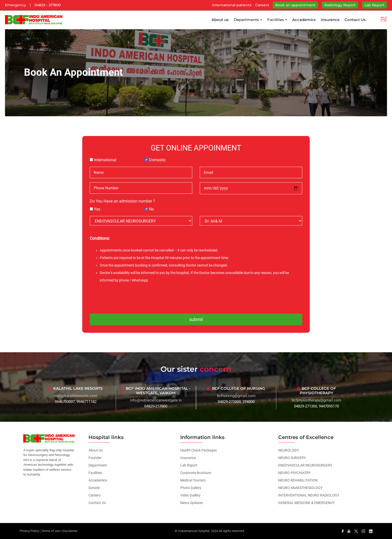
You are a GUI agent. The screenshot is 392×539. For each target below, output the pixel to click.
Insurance (330, 20)
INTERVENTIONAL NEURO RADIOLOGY (309, 495)
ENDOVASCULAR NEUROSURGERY (305, 465)
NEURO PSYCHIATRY (294, 473)
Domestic (157, 160)
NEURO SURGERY (292, 458)
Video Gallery (190, 495)
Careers (262, 5)
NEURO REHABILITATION (298, 480)
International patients (232, 5)
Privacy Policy (29, 531)
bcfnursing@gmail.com (236, 396)
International (105, 160)
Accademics (304, 20)
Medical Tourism (193, 480)
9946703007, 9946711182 (76, 402)
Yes (97, 209)
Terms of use (51, 531)
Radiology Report (340, 5)
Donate (94, 488)
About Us (96, 450)
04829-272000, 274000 (236, 402)
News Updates (191, 503)
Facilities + (277, 20)
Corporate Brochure (196, 473)
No (151, 209)
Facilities (95, 473)
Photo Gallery (191, 488)
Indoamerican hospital (194, 531)
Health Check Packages (198, 450)
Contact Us (355, 20)
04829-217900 (156, 406)
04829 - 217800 (48, 5)
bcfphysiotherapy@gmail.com (316, 400)
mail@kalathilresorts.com (76, 396)
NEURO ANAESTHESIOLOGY (300, 488)
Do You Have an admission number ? (122, 201)
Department (98, 465)
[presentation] (196, 298)
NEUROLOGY (288, 450)
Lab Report (374, 5)
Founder (95, 458)
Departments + (248, 20)
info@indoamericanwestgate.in (156, 400)
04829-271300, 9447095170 (316, 406)
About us (220, 20)
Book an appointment (295, 5)
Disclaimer (70, 531)
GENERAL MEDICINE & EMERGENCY (306, 503)
